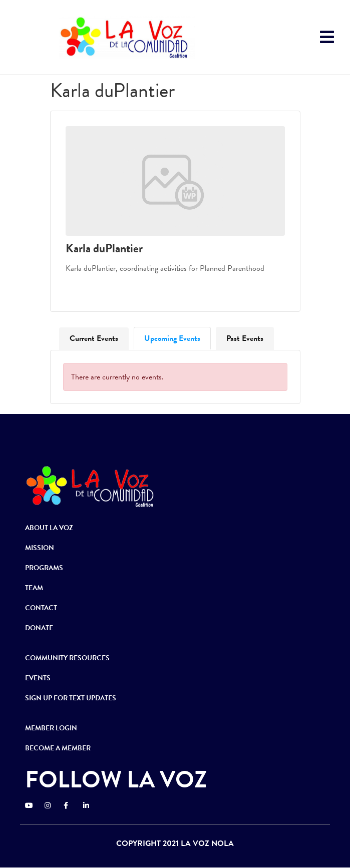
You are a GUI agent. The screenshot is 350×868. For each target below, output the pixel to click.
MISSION (40, 548)
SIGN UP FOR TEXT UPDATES (71, 698)
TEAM (34, 588)
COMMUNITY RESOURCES (67, 658)
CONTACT (41, 608)
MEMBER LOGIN (51, 728)
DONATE (39, 628)
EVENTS (38, 678)
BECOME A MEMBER (58, 748)
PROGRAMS (44, 568)
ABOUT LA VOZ (49, 528)
